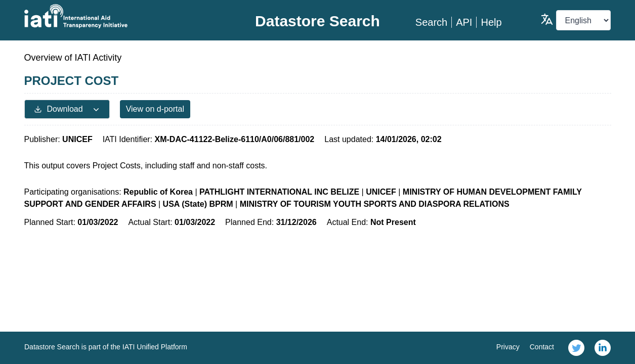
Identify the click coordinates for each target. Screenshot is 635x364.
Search (431, 22)
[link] (576, 348)
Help (491, 22)
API (464, 22)
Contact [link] (542, 347)
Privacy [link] (508, 347)
